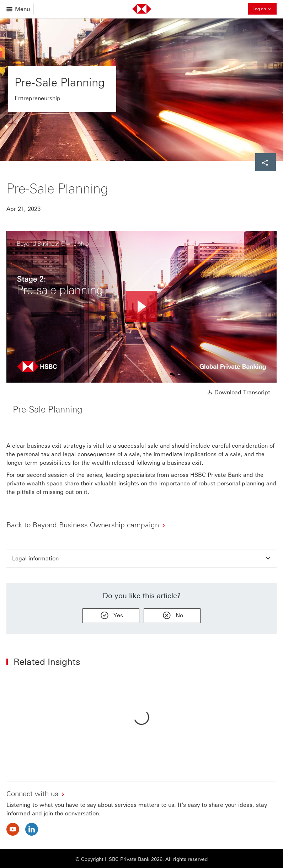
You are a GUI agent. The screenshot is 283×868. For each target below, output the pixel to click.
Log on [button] (265, 9)
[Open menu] (19, 9)
